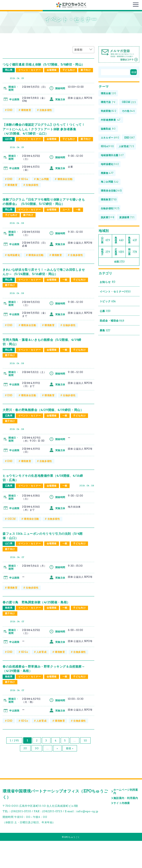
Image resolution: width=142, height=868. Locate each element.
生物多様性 (46, 120)
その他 (108, 130)
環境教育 (26, 120)
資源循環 (109, 256)
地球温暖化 (14, 276)
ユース (67, 230)
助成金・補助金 (114, 365)
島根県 (9, 634)
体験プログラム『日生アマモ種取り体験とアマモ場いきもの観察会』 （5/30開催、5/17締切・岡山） (42, 220)
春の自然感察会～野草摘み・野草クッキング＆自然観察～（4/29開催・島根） (42, 695)
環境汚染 (109, 102)
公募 (106, 355)
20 (25, 775)
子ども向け (69, 74)
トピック (109, 344)
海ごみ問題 (42, 195)
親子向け (10, 80)
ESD (10, 120)
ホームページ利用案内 (126, 818)
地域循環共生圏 (113, 184)
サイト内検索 (122, 830)
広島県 (9, 441)
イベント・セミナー (30, 74)
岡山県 (9, 74)
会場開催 (52, 74)
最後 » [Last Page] (70, 775)
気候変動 (109, 121)
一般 (79, 230)
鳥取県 (133, 280)
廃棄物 (108, 202)
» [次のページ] (57, 775)
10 (85, 767)
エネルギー (111, 157)
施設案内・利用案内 (126, 825)
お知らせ (109, 323)
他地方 (106, 292)
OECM (12, 545)
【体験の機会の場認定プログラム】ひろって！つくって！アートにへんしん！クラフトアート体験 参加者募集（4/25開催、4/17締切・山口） (42, 139)
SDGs (24, 195)
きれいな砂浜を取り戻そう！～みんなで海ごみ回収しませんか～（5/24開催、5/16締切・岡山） (42, 292)
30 (37, 775)
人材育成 (41, 679)
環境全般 (109, 93)
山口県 (9, 149)
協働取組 (109, 148)
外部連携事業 (112, 139)
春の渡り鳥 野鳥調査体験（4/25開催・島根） (41, 628)
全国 (119, 303)
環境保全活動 (65, 195)
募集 (106, 376)
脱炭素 (108, 247)
